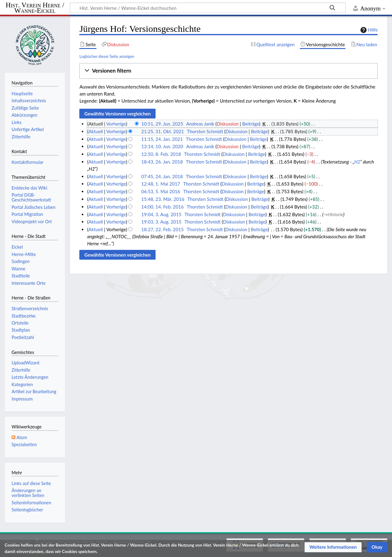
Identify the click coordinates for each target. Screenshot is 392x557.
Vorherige (116, 124)
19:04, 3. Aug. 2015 (161, 214)
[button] (228, 71)
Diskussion (228, 124)
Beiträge (251, 124)
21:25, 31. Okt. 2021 (162, 131)
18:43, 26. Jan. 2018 (162, 162)
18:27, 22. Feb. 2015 (162, 229)
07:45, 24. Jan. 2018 (162, 176)
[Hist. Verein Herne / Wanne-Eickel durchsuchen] (208, 8)
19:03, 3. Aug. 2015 (161, 222)
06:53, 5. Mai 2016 (161, 191)
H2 (357, 162)
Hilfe (368, 30)
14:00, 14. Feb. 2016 (162, 207)
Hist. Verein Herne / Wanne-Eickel (35, 8)
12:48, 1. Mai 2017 (161, 184)
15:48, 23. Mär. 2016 (163, 199)
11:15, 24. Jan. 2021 (162, 139)
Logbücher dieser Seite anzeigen (107, 56)
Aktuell (96, 131)
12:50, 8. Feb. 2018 (161, 154)
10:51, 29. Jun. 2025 (162, 124)
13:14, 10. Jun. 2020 (162, 146)
